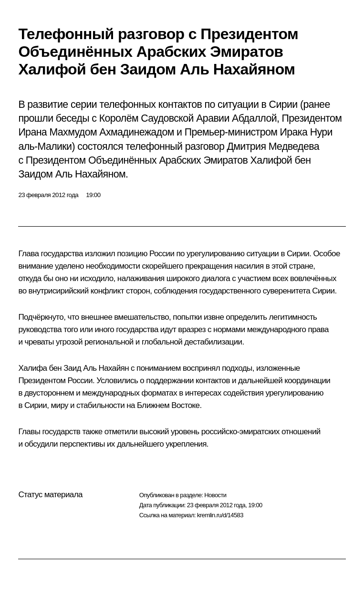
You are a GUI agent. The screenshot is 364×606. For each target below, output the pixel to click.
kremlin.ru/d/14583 (220, 515)
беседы (73, 118)
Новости (215, 495)
